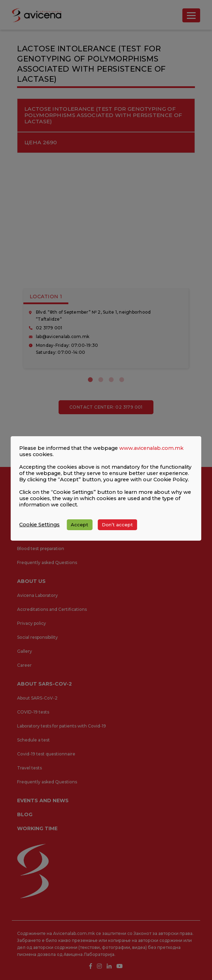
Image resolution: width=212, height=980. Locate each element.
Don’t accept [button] (117, 525)
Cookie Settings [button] (39, 525)
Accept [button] (79, 525)
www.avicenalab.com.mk (151, 448)
